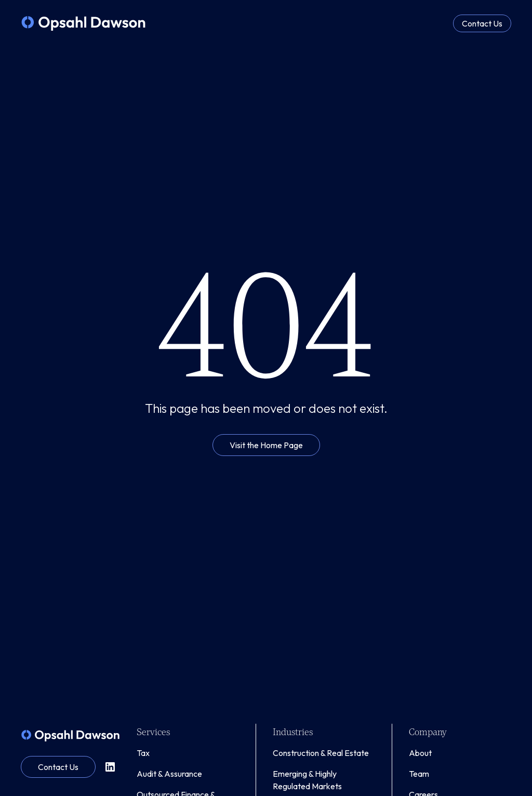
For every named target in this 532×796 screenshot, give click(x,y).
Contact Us (482, 23)
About (420, 753)
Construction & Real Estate (321, 753)
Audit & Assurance (169, 774)
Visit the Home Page (266, 445)
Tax (143, 753)
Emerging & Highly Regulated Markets (307, 780)
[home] (83, 23)
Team (419, 774)
